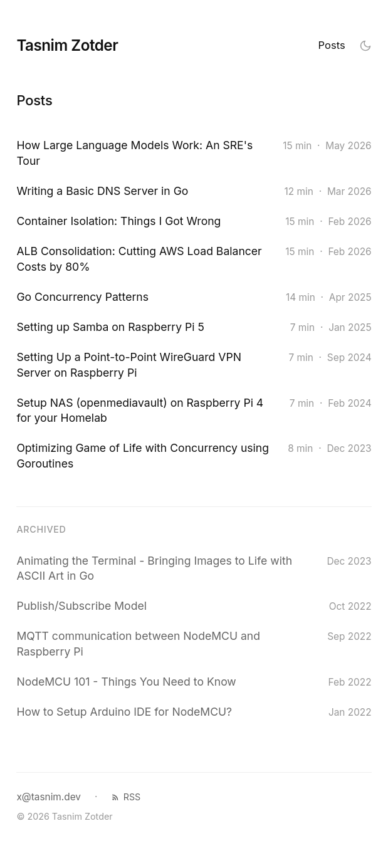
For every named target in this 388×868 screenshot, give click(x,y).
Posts (332, 45)
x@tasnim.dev (49, 797)
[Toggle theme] (365, 45)
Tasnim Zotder (67, 45)
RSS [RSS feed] (126, 797)
